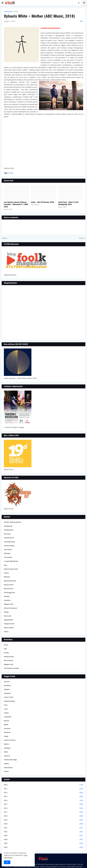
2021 (43, 828)
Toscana (7, 756)
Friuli (6, 705)
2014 (43, 801)
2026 (43, 847)
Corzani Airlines (9, 546)
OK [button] (7, 862)
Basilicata (7, 685)
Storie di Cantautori (10, 608)
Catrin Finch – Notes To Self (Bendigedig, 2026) (68, 203)
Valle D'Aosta (8, 768)
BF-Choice (7, 534)
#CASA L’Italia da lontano (13, 522)
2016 (43, 808)
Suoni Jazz (8, 616)
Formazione (8, 557)
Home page (8, 11)
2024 (43, 840)
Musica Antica (9, 585)
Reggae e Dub (9, 604)
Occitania (7, 729)
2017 (43, 812)
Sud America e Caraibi (11, 668)
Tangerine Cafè (9, 624)
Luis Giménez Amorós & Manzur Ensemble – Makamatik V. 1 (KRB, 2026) (16, 205)
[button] (3, 3)
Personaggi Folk (9, 593)
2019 (43, 820)
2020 (43, 824)
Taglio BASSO (8, 620)
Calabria (7, 689)
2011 (43, 789)
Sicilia (6, 752)
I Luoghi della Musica (11, 561)
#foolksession (9, 530)
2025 (43, 843)
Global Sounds (9, 657)
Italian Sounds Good (11, 569)
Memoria (7, 577)
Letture (6, 573)
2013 (43, 797)
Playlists (7, 596)
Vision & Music (9, 628)
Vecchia (82, 238)
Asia (5, 649)
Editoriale (7, 553)
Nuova (5, 238)
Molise (6, 725)
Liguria (6, 713)
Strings (6, 612)
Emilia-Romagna (9, 701)
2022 (43, 832)
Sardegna (7, 748)
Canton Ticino (9, 697)
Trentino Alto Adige (10, 760)
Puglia (6, 736)
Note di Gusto (9, 589)
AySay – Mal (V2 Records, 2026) (43, 202)
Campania (7, 693)
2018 (43, 816)
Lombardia (8, 717)
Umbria (6, 764)
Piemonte (7, 732)
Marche (6, 721)
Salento (6, 744)
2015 (43, 804)
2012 (43, 793)
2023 (43, 836)
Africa (6, 645)
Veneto (6, 771)
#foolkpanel (8, 526)
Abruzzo (7, 682)
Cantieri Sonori (9, 538)
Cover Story (8, 550)
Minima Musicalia (10, 581)
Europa (16, 11)
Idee (5, 565)
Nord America (9, 660)
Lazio (6, 709)
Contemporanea (9, 542)
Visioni (6, 632)
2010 (43, 785)
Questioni (7, 600)
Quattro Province (10, 740)
